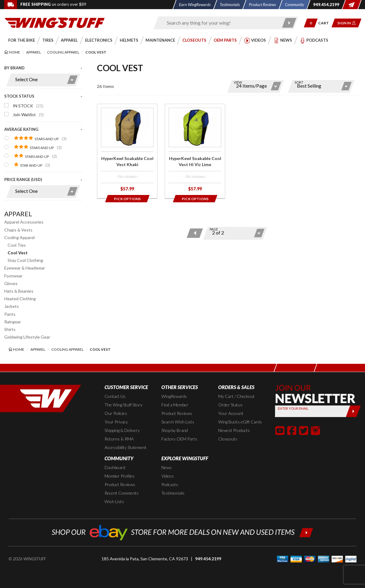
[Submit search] (289, 23)
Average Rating (21, 129)
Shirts (10, 329)
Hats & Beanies (19, 291)
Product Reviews (177, 413)
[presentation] (43, 134)
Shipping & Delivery (122, 430)
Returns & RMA (119, 439)
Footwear (13, 276)
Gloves (11, 283)
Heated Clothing (20, 299)
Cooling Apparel (19, 237)
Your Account (231, 413)
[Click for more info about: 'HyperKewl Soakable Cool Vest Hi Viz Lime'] (195, 151)
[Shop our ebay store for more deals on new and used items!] (183, 532)
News (167, 467)
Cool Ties (17, 245)
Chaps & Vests (18, 230)
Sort (299, 82)
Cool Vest (18, 253)
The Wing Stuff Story (124, 405)
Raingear (13, 322)
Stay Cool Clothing (25, 260)
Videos (168, 476)
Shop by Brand (175, 430)
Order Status (230, 405)
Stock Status (19, 96)
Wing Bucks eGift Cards (240, 422)
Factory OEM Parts (179, 439)
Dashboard (115, 467)
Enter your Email (293, 408)
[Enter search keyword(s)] (221, 23)
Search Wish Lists (178, 422)
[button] (311, 23)
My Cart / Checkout (236, 396)
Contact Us (115, 396)
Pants (10, 314)
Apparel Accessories (24, 222)
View (238, 82)
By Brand (14, 68)
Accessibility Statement (126, 447)
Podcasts (170, 484)
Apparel (18, 214)
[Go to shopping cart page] (326, 23)
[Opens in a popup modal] (127, 199)
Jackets (12, 306)
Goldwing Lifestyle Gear (27, 337)
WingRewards (174, 396)
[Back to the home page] (55, 22)
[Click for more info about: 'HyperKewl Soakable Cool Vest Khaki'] (127, 151)
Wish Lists (114, 501)
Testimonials (173, 493)
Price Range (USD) (23, 179)
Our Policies (116, 413)
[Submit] (353, 411)
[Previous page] (195, 233)
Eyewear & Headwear (25, 268)
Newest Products (234, 430)
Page (214, 229)
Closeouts (228, 439)
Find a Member (175, 405)
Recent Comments (122, 493)
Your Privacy (116, 422)
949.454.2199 (208, 559)
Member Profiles (120, 476)
